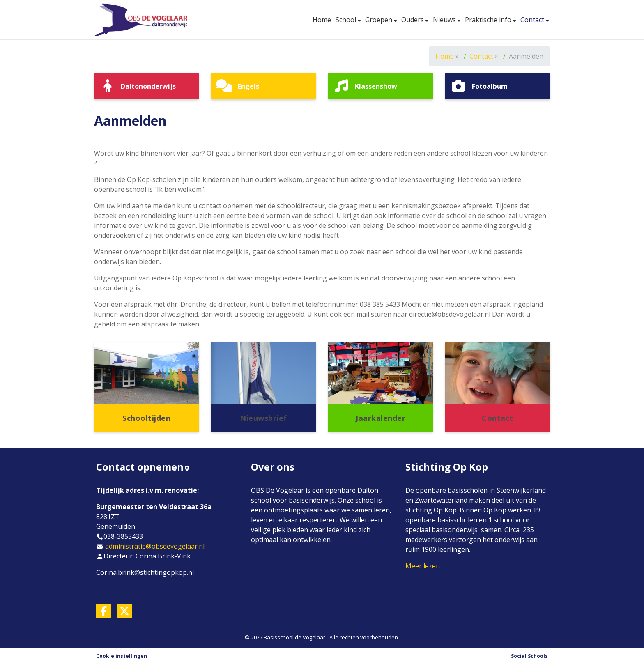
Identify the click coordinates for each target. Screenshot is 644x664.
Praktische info (489, 20)
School (347, 20)
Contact (533, 20)
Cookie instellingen (122, 656)
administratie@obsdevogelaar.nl (155, 546)
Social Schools (529, 656)
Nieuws (445, 20)
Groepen (379, 20)
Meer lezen (423, 566)
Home (322, 20)
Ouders (413, 20)
